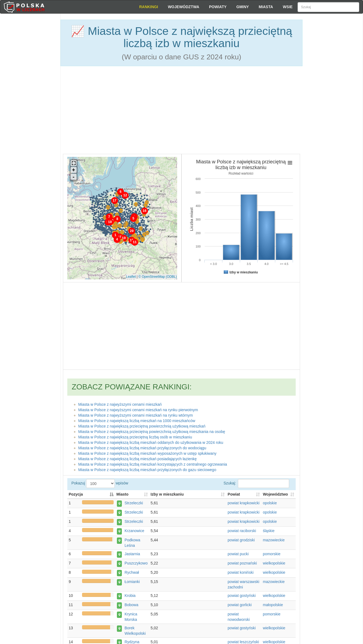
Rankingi (149, 7)
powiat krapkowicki (243, 505)
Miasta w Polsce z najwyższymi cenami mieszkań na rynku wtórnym (136, 414)
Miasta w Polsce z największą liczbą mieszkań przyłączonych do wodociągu (142, 447)
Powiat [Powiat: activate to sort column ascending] (234, 496)
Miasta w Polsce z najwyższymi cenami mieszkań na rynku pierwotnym (138, 409)
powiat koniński (241, 574)
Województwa (184, 7)
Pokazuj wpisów (181, 488)
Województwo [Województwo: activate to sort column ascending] (275, 496)
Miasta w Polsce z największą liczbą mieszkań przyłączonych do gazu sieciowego (147, 469)
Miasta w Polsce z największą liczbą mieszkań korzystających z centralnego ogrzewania (153, 463)
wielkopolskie (274, 565)
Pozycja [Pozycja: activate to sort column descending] (76, 496)
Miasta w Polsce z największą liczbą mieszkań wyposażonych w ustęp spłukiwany (147, 452)
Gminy (243, 7)
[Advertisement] (333, 112)
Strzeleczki (132, 505)
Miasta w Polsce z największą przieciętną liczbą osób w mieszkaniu (135, 436)
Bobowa (130, 607)
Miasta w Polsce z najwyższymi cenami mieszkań (120, 403)
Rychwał (130, 574)
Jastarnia (131, 556)
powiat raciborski (242, 533)
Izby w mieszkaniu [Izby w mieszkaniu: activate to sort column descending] (167, 496)
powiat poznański (242, 565)
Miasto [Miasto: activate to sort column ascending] (122, 496)
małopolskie (273, 607)
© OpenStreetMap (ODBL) (158, 276)
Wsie (288, 7)
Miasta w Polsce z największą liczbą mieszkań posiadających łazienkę (137, 458)
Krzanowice (133, 533)
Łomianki (131, 584)
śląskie (269, 533)
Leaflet (131, 276)
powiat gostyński (242, 597)
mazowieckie (274, 542)
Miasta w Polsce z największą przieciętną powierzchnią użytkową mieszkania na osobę (152, 431)
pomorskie (272, 556)
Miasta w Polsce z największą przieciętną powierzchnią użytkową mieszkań (142, 425)
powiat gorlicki (240, 607)
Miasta (266, 7)
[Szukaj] (328, 7)
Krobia (128, 597)
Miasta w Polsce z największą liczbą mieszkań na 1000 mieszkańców (137, 420)
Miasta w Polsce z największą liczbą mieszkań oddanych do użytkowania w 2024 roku (151, 441)
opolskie (270, 505)
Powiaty (218, 7)
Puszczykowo (134, 565)
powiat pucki (238, 556)
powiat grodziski (241, 542)
